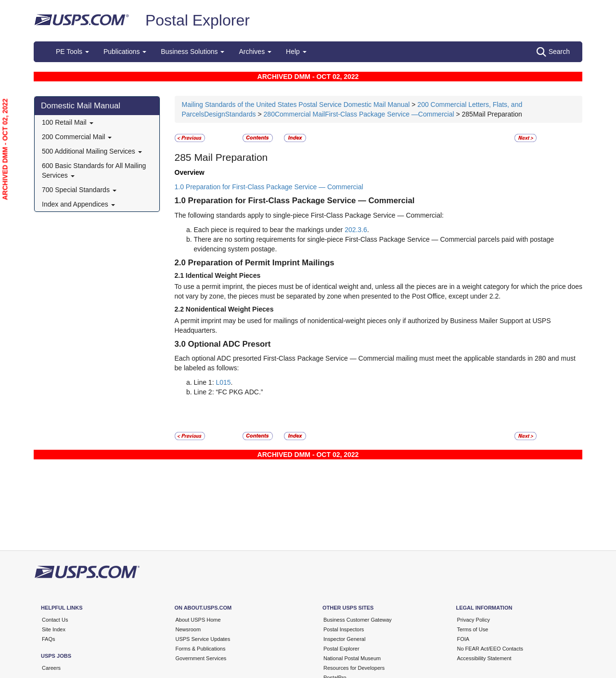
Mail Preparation (230, 157)
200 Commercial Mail (77, 137)
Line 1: (204, 382)
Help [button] (296, 52)
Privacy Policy (474, 620)
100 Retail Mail (68, 122)
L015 (223, 382)
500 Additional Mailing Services (92, 151)
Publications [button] (125, 52)
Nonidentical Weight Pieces (230, 309)
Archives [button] (255, 52)
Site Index (54, 629)
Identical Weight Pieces (223, 275)
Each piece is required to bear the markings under (269, 230)
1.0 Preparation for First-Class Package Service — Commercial (269, 187)
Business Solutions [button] (192, 52)
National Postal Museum (352, 658)
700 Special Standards (79, 190)
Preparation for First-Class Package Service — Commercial (302, 201)
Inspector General (344, 639)
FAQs (49, 639)
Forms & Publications (201, 649)
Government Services (201, 658)
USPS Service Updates (203, 639)
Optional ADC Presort (230, 344)
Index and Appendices (78, 204)
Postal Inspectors (344, 629)
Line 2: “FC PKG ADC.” (229, 392)
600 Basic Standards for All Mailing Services (94, 170)
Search (553, 52)
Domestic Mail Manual (81, 106)
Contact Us (55, 620)
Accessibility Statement (484, 658)
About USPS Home (198, 620)
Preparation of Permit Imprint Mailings (261, 263)
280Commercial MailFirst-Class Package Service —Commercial (359, 114)
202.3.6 (356, 230)
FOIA (463, 639)
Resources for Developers (354, 668)
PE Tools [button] (72, 52)
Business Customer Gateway (358, 620)
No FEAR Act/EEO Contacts (490, 649)
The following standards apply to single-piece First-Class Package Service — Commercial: (309, 215)
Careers (51, 668)
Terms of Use (473, 629)
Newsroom (188, 629)
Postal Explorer (198, 20)
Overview (190, 172)
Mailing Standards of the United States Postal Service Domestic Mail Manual (297, 104)
